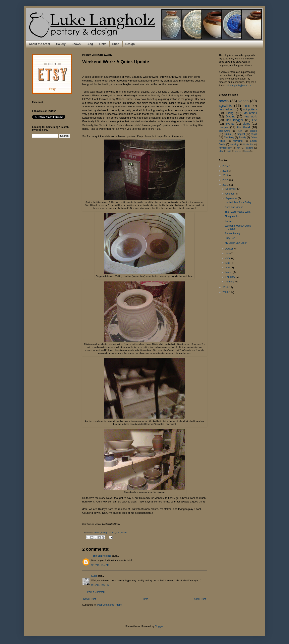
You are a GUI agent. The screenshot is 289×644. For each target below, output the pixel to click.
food (229, 151)
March (229, 272)
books (247, 151)
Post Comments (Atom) (109, 605)
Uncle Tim (248, 144)
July (228, 254)
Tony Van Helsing (101, 556)
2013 (226, 175)
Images (223, 127)
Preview (229, 221)
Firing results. (232, 216)
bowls (97, 533)
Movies (238, 151)
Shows (76, 44)
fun (239, 148)
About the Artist (39, 44)
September (232, 198)
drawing (234, 144)
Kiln (118, 533)
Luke (94, 576)
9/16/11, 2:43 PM (100, 585)
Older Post (200, 599)
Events (230, 124)
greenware (224, 131)
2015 (226, 166)
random (249, 148)
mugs (254, 134)
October (230, 194)
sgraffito (226, 105)
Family (242, 138)
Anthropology (225, 148)
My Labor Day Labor (236, 243)
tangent (241, 134)
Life (255, 120)
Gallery (61, 44)
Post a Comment (96, 592)
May (228, 263)
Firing (104, 533)
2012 (226, 180)
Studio (227, 134)
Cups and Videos (234, 207)
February (230, 277)
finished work (227, 109)
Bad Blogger (235, 120)
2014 (226, 171)
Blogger (159, 626)
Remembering (232, 233)
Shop (116, 44)
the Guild (244, 127)
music (246, 106)
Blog (90, 44)
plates (246, 124)
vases (124, 533)
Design (130, 44)
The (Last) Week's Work (238, 212)
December (231, 189)
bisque (253, 131)
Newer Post (90, 599)
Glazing (111, 533)
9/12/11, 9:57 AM (100, 565)
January (230, 282)
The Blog (229, 138)
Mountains (250, 113)
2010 (226, 287)
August (229, 249)
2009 (226, 292)
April (228, 268)
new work (250, 116)
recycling (238, 141)
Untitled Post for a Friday (238, 202)
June (228, 258)
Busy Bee (230, 238)
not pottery (250, 109)
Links (103, 44)
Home (145, 599)
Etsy (221, 151)
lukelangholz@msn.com (239, 86)
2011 (226, 185)
